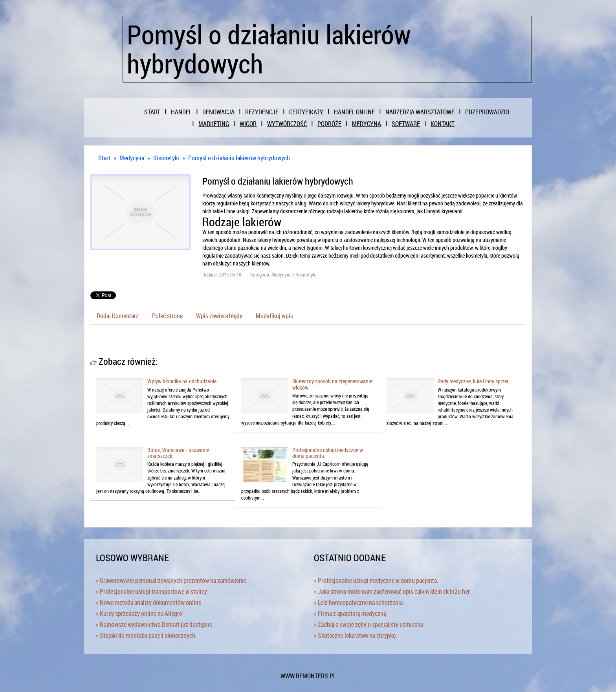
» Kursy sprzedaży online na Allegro (139, 613)
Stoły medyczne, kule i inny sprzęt (473, 381)
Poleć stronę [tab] (167, 316)
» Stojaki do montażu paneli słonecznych (146, 635)
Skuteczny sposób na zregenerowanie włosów (332, 384)
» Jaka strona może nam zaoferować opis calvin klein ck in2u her (392, 591)
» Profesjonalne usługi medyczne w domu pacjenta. (376, 580)
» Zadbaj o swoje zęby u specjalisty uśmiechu (369, 624)
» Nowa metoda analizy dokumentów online (148, 602)
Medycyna (132, 158)
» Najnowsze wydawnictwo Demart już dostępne (154, 624)
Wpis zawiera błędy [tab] (219, 316)
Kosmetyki (166, 158)
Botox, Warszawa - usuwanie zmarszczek (178, 453)
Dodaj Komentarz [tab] (118, 316)
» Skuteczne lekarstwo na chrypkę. (356, 635)
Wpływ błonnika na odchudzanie (182, 381)
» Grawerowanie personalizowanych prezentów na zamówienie (171, 580)
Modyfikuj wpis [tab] (274, 316)
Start (104, 158)
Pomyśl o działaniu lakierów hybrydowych (239, 158)
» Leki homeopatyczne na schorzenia (358, 602)
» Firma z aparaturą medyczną (350, 613)
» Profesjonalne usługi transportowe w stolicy (151, 591)
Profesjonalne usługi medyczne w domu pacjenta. (328, 453)
